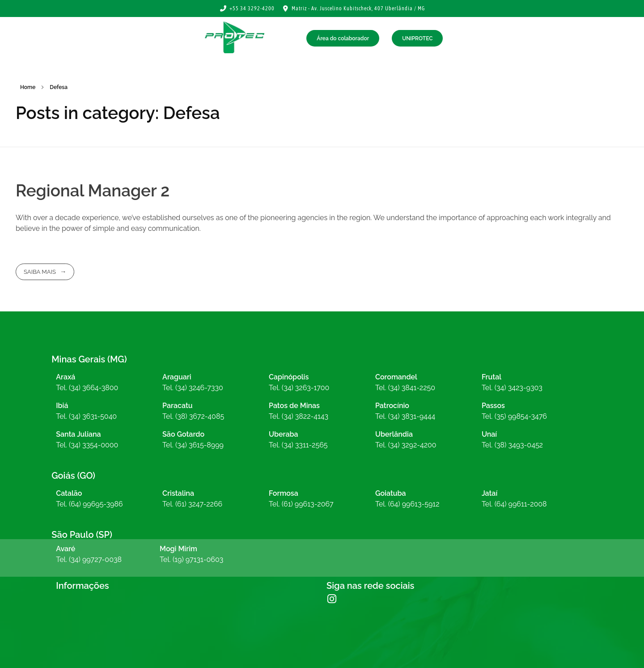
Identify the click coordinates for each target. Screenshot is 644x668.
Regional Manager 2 (93, 191)
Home (28, 87)
